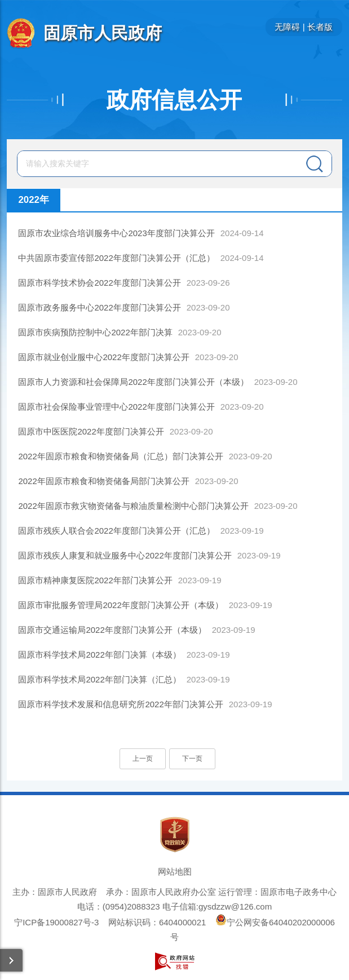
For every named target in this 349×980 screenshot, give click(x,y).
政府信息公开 (174, 100)
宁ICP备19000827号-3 (56, 922)
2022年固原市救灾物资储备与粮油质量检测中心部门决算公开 (133, 506)
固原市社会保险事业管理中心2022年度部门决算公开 (116, 407)
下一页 (192, 759)
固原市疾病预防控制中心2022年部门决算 (95, 332)
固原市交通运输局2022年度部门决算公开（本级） (112, 630)
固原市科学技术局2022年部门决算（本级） (99, 655)
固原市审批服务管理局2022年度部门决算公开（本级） (120, 605)
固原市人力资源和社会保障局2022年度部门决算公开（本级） (133, 382)
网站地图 (175, 872)
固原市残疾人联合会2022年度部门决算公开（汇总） (116, 531)
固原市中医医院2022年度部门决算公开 (91, 431)
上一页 (143, 759)
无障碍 (287, 27)
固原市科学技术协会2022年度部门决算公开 (99, 283)
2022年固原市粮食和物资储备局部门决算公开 (103, 481)
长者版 (320, 27)
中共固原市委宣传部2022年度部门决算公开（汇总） (116, 258)
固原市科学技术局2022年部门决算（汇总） (99, 679)
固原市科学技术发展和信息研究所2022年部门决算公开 (120, 704)
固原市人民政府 (103, 33)
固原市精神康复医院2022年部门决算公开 (95, 580)
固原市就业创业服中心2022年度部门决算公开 (103, 357)
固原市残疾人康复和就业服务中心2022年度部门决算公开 (125, 555)
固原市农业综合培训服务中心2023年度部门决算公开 (116, 233)
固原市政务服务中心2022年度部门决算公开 (99, 307)
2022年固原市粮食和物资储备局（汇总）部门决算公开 (120, 456)
